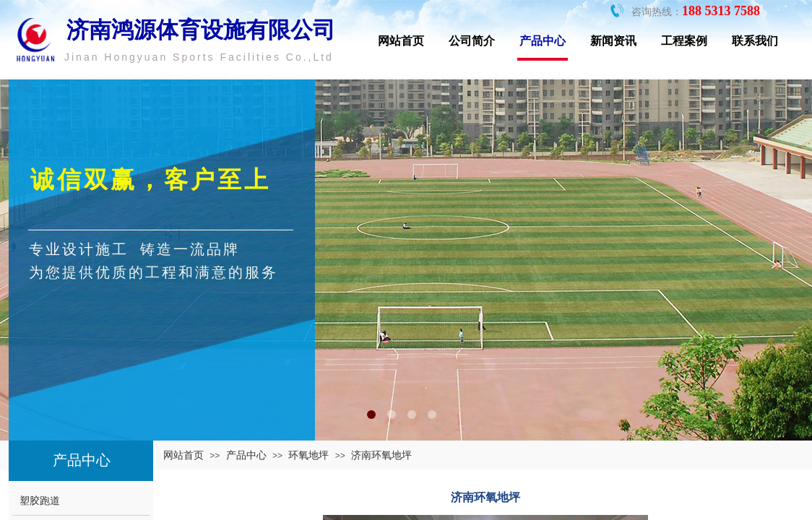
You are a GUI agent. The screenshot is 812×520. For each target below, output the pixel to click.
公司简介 (472, 41)
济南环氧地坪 (381, 455)
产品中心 (543, 41)
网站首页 (401, 41)
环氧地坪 (308, 455)
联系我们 (755, 41)
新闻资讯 (613, 41)
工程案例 (684, 41)
